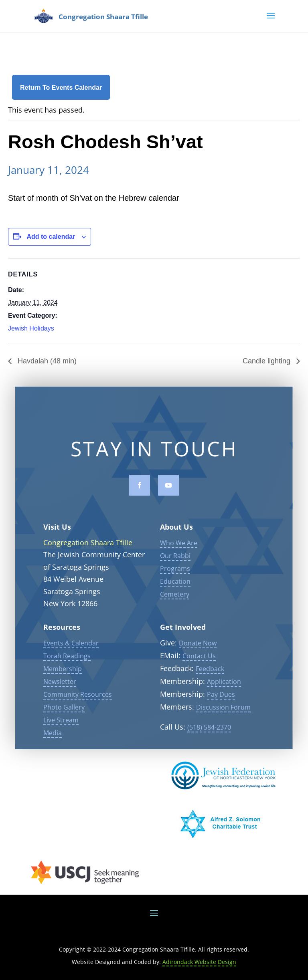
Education (175, 594)
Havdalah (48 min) (46, 361)
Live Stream (61, 733)
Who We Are (179, 556)
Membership (63, 682)
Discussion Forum (223, 720)
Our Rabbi (175, 569)
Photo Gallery (64, 720)
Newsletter (60, 695)
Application (224, 695)
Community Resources (78, 708)
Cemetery (175, 607)
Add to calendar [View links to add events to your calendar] (51, 237)
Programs (175, 581)
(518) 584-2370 (209, 740)
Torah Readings (67, 669)
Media (53, 746)
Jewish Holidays (31, 328)
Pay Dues (221, 708)
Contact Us (199, 669)
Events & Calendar (71, 656)
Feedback (210, 682)
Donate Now (198, 656)
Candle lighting (267, 361)
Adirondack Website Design (199, 962)
